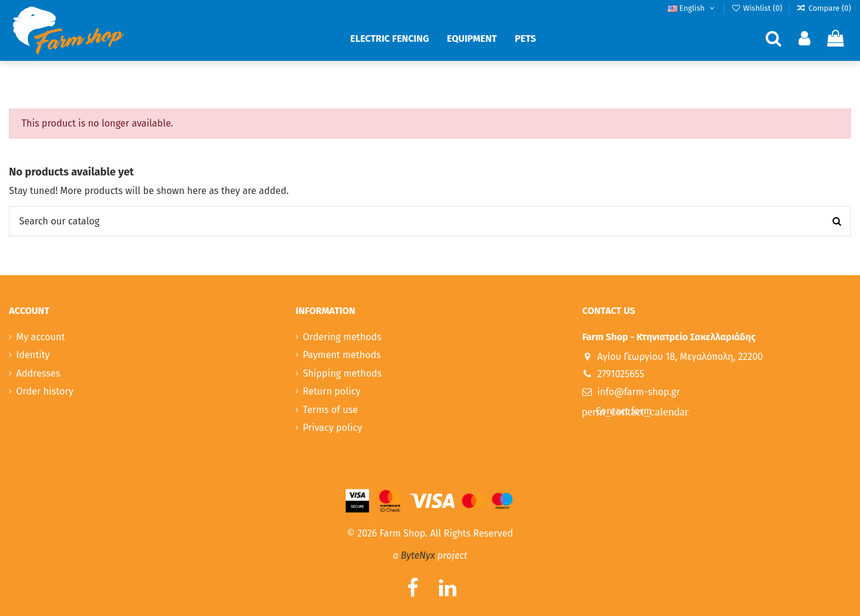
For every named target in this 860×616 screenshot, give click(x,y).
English (692, 8)
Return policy (332, 391)
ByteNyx (418, 555)
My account (41, 337)
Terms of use (330, 410)
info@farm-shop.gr (639, 392)
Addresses (38, 373)
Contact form (623, 412)
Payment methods (342, 355)
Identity (33, 355)
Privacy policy (332, 428)
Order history (45, 391)
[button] (390, 39)
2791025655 (621, 374)
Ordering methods (342, 337)
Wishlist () (758, 8)
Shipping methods (342, 373)
